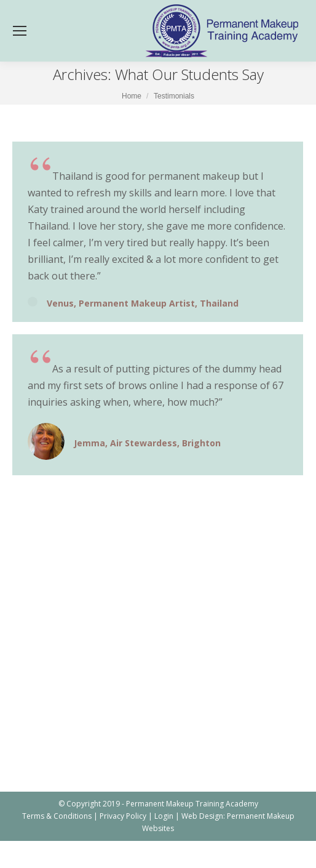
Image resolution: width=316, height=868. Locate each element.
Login (164, 816)
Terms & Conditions (57, 816)
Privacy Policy (123, 816)
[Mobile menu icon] (20, 31)
